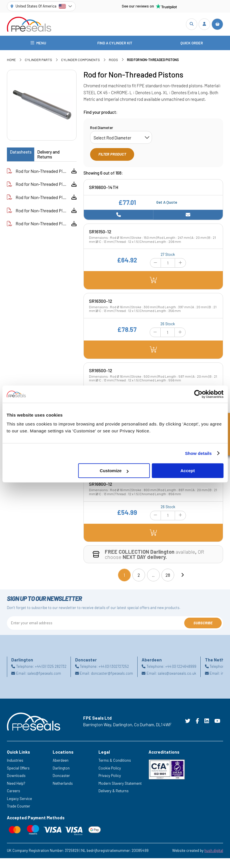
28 (168, 576)
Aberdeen (61, 761)
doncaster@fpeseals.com (112, 674)
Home (11, 61)
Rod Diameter (102, 129)
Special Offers (18, 769)
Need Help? (16, 784)
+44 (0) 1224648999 (181, 667)
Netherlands (63, 784)
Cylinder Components (80, 61)
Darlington (61, 769)
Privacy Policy (110, 777)
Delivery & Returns (114, 792)
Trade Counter (19, 807)
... (153, 576)
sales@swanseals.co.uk (177, 674)
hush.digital (214, 852)
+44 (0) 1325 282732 (51, 667)
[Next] (182, 576)
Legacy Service (19, 800)
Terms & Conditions (115, 761)
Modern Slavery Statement (120, 784)
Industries (15, 761)
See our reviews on (149, 6)
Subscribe (203, 624)
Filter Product (112, 155)
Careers (14, 792)
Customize (114, 471)
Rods (113, 61)
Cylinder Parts (38, 61)
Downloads (16, 777)
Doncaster (61, 777)
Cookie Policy (110, 769)
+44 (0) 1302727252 (114, 667)
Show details (198, 453)
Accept (188, 471)
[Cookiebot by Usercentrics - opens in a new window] (198, 394)
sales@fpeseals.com (44, 674)
